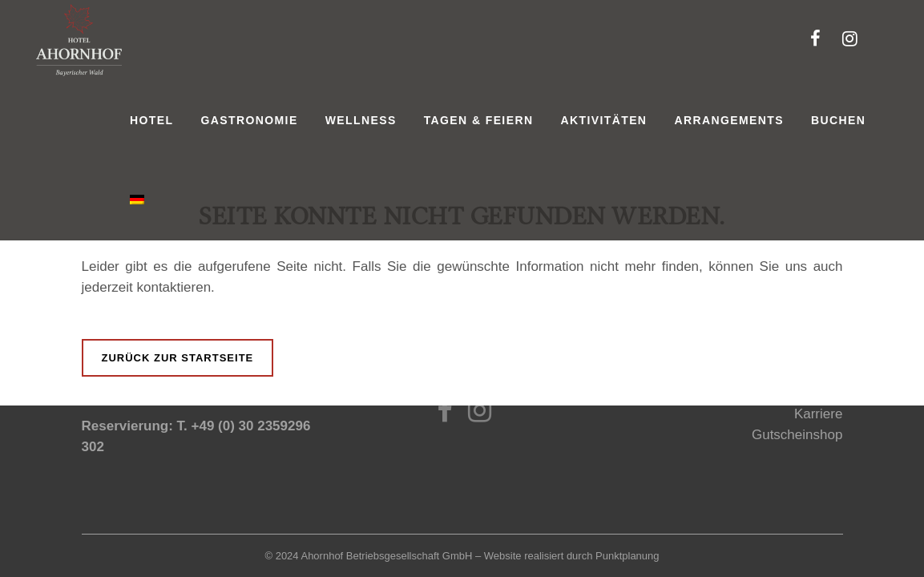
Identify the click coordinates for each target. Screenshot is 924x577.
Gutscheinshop (797, 435)
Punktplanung (627, 556)
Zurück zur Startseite (178, 358)
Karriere (818, 414)
